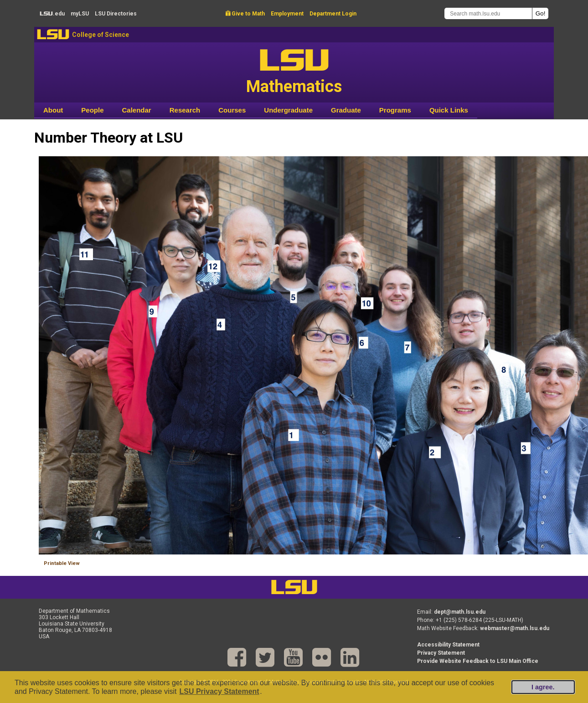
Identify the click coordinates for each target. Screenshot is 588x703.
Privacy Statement (441, 653)
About (53, 110)
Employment (287, 14)
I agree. (543, 687)
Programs (395, 110)
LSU (53, 34)
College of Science (101, 35)
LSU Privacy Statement (219, 691)
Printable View (62, 563)
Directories (116, 14)
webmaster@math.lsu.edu (515, 628)
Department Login (333, 14)
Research (185, 110)
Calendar (137, 110)
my (80, 14)
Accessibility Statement (448, 645)
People (92, 110)
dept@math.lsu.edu (460, 612)
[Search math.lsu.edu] (488, 13)
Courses (232, 110)
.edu (52, 14)
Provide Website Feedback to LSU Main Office (478, 661)
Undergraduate (288, 110)
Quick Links (449, 110)
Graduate (346, 110)
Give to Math (245, 14)
